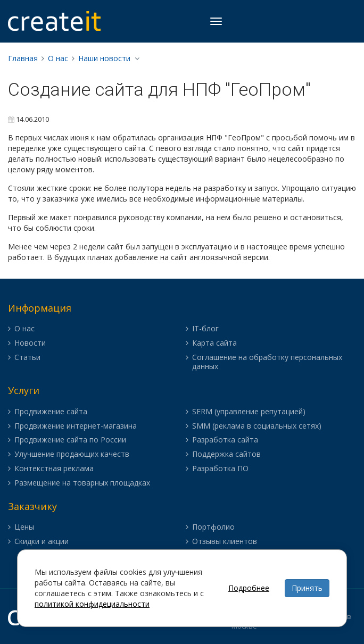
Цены (24, 527)
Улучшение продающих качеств (72, 454)
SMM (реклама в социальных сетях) (257, 426)
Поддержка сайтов (226, 454)
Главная (23, 58)
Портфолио (213, 527)
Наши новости (104, 58)
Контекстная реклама (54, 469)
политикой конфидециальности (92, 604)
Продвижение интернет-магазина (76, 426)
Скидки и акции (42, 542)
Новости (30, 343)
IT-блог (205, 329)
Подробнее (249, 588)
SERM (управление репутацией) (249, 412)
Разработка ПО (220, 469)
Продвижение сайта (51, 412)
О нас (58, 58)
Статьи (27, 358)
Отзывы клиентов (225, 542)
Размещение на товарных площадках (82, 483)
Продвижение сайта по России (70, 440)
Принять (307, 588)
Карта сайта (214, 343)
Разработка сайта (225, 440)
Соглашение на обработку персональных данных (267, 362)
